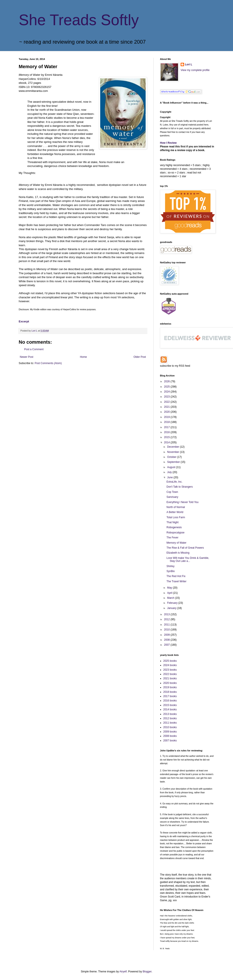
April (170, 593)
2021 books (170, 678)
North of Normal (176, 507)
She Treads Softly (79, 20)
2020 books (170, 683)
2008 (167, 640)
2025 (167, 387)
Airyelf (123, 972)
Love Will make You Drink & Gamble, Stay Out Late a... (188, 559)
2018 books (170, 692)
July (170, 472)
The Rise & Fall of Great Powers (185, 548)
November (174, 452)
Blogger (147, 972)
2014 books (170, 709)
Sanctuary (172, 497)
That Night (172, 522)
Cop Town (172, 492)
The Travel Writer (176, 581)
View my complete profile (195, 70)
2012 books (170, 718)
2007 (167, 645)
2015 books (170, 705)
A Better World (175, 512)
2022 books (170, 674)
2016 (167, 432)
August (172, 467)
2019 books (170, 687)
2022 (167, 402)
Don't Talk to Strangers (180, 487)
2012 (167, 619)
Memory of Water (176, 543)
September (174, 462)
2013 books (170, 714)
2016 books (170, 701)
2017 (167, 427)
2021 (167, 407)
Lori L (189, 64)
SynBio (171, 571)
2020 (167, 412)
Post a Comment (34, 349)
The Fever (172, 538)
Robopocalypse (176, 533)
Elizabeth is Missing (178, 553)
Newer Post (27, 357)
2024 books (170, 665)
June (170, 477)
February (173, 603)
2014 (167, 442)
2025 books (170, 661)
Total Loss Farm (176, 517)
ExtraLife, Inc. (174, 482)
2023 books (170, 670)
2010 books (170, 727)
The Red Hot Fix (176, 576)
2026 (167, 381)
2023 (167, 397)
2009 (167, 635)
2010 (167, 630)
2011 (167, 625)
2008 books (170, 736)
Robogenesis (174, 527)
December (174, 447)
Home (83, 357)
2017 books (170, 696)
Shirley (171, 566)
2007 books (170, 741)
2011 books (170, 723)
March (171, 598)
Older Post (140, 357)
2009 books (170, 732)
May (170, 588)
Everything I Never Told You (182, 502)
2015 (167, 437)
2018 (167, 422)
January (172, 608)
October (172, 457)
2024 (167, 392)
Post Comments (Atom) (48, 363)
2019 (167, 417)
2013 (167, 614)
